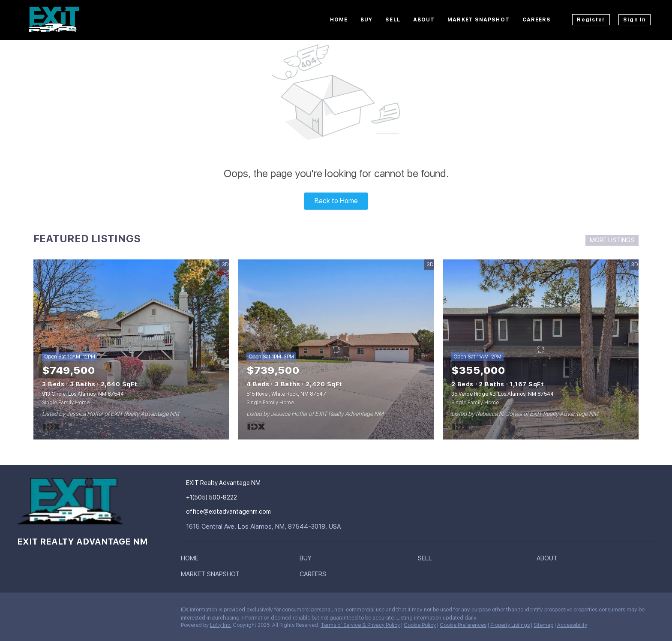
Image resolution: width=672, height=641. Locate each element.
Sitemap (543, 625)
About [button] (424, 20)
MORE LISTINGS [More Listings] (612, 240)
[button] (192, 560)
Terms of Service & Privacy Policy (360, 625)
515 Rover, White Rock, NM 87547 (286, 394)
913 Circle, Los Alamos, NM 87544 (83, 394)
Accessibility (572, 625)
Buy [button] (366, 20)
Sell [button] (393, 20)
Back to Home (336, 201)
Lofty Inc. (221, 625)
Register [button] (591, 20)
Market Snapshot (478, 20)
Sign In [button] (634, 20)
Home (339, 20)
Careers (537, 20)
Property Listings (510, 625)
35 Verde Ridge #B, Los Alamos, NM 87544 (502, 394)
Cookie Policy (420, 625)
